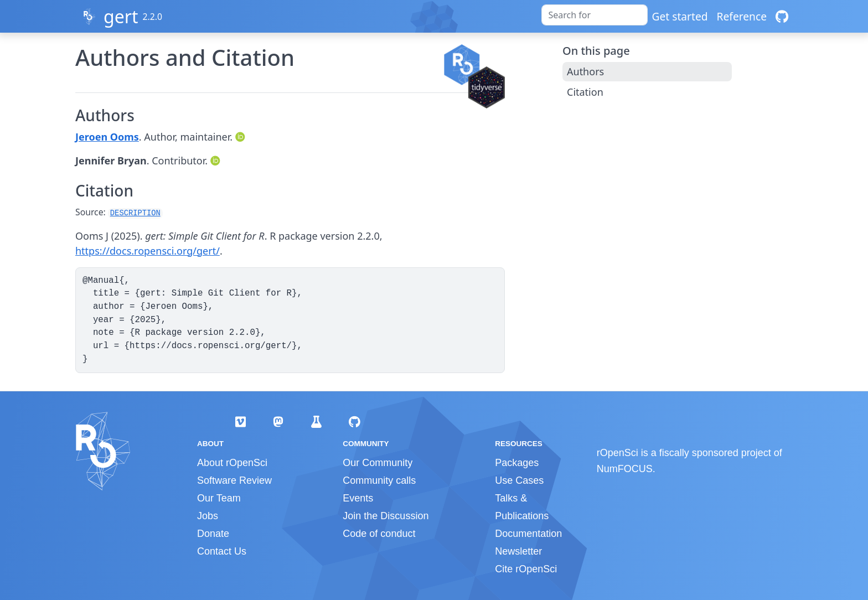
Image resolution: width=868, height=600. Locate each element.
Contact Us (222, 551)
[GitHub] (782, 16)
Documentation (528, 534)
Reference (742, 16)
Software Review (234, 480)
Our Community (378, 463)
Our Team (219, 498)
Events (358, 498)
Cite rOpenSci (526, 569)
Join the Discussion (386, 516)
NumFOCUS (625, 469)
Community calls (379, 480)
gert (121, 16)
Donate (213, 534)
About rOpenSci (232, 463)
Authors (585, 71)
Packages (517, 463)
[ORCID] (241, 137)
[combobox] (595, 15)
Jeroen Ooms (107, 137)
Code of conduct (379, 534)
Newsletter (518, 551)
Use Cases (519, 480)
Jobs (208, 516)
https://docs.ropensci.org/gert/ (148, 251)
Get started (680, 16)
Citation (585, 92)
